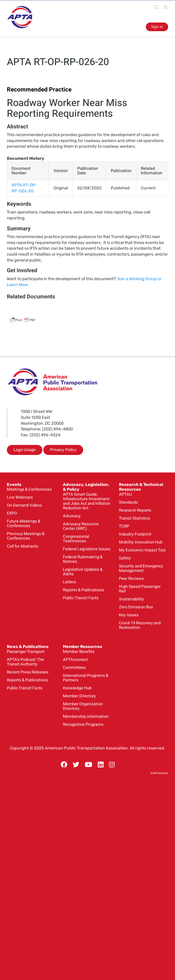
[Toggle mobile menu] (166, 7)
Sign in (157, 27)
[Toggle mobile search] (157, 7)
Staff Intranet (159, 773)
